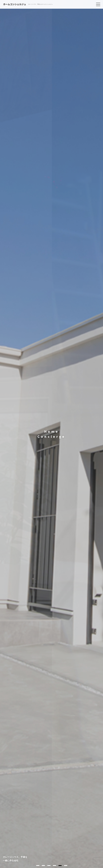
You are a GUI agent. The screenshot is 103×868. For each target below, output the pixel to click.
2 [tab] (43, 866)
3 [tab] (49, 866)
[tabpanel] (51, 434)
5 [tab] (60, 866)
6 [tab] (66, 866)
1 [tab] (38, 866)
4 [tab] (54, 866)
